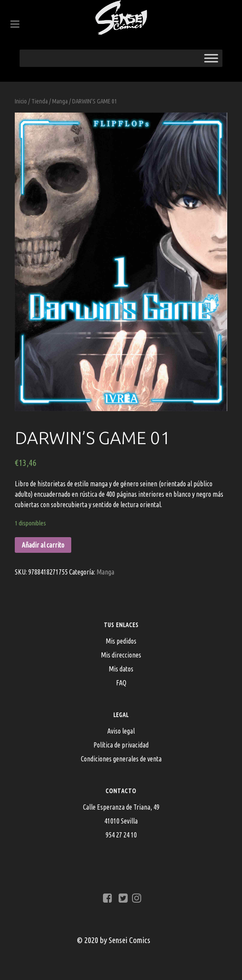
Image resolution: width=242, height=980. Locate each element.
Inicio (21, 101)
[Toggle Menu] (211, 58)
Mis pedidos (121, 641)
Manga (60, 101)
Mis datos (121, 669)
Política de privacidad (121, 745)
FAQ (121, 683)
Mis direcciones (121, 655)
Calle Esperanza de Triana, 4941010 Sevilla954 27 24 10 (121, 821)
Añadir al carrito (43, 545)
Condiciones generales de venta (121, 759)
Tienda (40, 101)
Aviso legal (121, 731)
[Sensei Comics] (121, 17)
